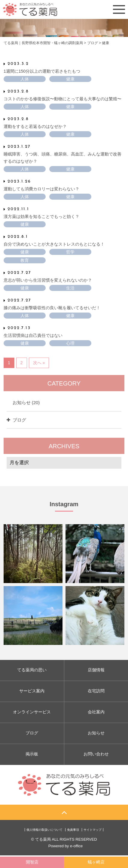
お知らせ (26, 402)
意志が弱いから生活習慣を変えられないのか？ (48, 280)
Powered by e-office (66, 846)
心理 (70, 343)
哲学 (70, 252)
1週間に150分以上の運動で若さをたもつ (42, 71)
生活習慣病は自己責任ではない (33, 335)
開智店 (32, 862)
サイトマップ (93, 830)
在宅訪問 (96, 691)
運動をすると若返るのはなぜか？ (35, 126)
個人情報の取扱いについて (44, 830)
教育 (25, 260)
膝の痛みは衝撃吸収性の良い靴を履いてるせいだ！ (52, 307)
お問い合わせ (96, 754)
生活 (70, 288)
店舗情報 (96, 670)
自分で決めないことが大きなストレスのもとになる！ (54, 244)
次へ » (39, 363)
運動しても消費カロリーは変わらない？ (41, 189)
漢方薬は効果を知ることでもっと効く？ (41, 216)
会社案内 (96, 712)
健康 (70, 79)
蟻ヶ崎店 (96, 862)
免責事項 (73, 830)
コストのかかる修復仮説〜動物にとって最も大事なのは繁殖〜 (62, 98)
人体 (25, 79)
